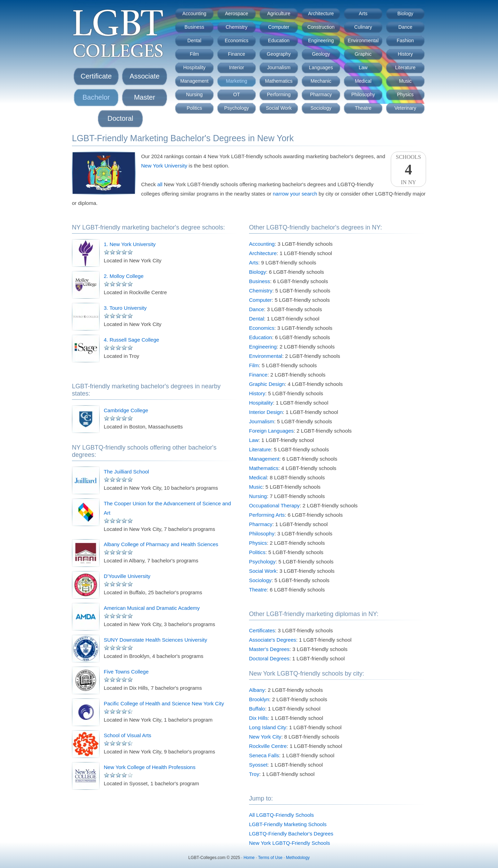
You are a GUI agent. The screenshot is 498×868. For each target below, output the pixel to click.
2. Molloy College (124, 276)
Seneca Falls (264, 755)
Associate (145, 76)
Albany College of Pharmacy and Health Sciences (161, 544)
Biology (405, 13)
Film (194, 54)
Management (194, 81)
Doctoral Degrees (269, 658)
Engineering (321, 40)
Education (279, 40)
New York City (265, 737)
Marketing (236, 81)
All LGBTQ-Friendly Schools (282, 815)
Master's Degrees (269, 649)
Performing (279, 94)
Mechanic (321, 81)
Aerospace (237, 13)
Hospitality (195, 67)
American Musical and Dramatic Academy (152, 608)
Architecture (321, 13)
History (405, 54)
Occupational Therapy (274, 505)
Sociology (321, 108)
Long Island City (268, 727)
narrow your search (295, 194)
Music (405, 81)
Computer (279, 27)
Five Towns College (126, 672)
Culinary (363, 27)
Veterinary (405, 108)
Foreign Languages (271, 431)
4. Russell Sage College (131, 340)
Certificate (96, 76)
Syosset (258, 765)
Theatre (363, 108)
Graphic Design (267, 384)
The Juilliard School (126, 472)
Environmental (363, 40)
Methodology (298, 858)
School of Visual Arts (127, 735)
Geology (321, 54)
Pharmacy (321, 94)
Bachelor (96, 97)
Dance (405, 27)
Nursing (194, 94)
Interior (237, 67)
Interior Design (266, 412)
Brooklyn (259, 699)
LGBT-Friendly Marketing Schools (288, 824)
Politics (194, 108)
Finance (237, 54)
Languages (321, 67)
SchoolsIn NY (408, 170)
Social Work (279, 108)
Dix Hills (258, 718)
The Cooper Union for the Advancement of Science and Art (167, 508)
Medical (363, 81)
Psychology (237, 108)
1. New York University (130, 244)
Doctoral (120, 118)
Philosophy (363, 94)
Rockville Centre (268, 746)
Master (144, 97)
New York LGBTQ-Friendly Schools (289, 843)
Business (195, 27)
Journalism (279, 67)
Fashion (405, 40)
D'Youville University (127, 576)
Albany (257, 690)
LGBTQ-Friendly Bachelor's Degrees (291, 834)
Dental (194, 40)
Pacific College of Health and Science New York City (164, 703)
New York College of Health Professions (150, 767)
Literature (405, 67)
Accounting (194, 13)
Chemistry (236, 27)
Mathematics (279, 81)
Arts (363, 13)
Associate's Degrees (273, 640)
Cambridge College (126, 410)
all (160, 184)
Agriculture (279, 13)
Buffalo (257, 709)
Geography (279, 54)
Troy (254, 774)
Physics (405, 94)
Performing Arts (267, 515)
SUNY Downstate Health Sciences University (155, 640)
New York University (164, 166)
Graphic (363, 54)
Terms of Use (270, 858)
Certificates (262, 630)
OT (236, 94)
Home (249, 858)
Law (363, 67)
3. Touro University (125, 308)
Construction (321, 27)
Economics (237, 40)
